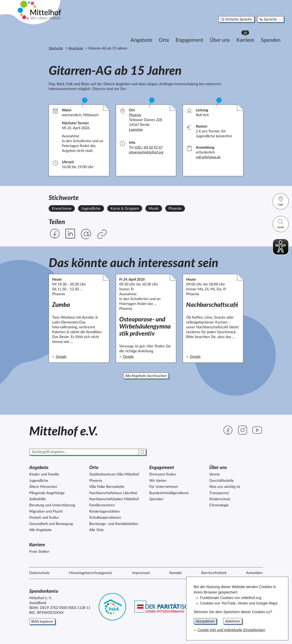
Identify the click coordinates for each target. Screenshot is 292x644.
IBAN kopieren (42, 622)
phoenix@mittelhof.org (146, 152)
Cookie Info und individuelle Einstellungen (231, 630)
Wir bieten (158, 481)
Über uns (199, 34)
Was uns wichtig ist (225, 487)
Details (68, 357)
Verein (215, 474)
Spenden (250, 34)
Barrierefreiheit (214, 573)
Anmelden (254, 573)
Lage (281, 201)
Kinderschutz (220, 499)
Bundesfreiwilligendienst (169, 493)
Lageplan (136, 130)
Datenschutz (39, 573)
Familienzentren (102, 505)
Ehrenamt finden (163, 474)
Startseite (56, 48)
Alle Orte (97, 530)
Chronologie (219, 505)
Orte (143, 34)
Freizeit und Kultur (44, 518)
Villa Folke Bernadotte (107, 487)
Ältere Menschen (43, 487)
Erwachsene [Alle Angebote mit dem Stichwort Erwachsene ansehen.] (62, 209)
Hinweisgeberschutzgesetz (90, 573)
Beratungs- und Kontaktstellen (114, 524)
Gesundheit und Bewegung (51, 524)
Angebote (121, 34)
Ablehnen (233, 621)
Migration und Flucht (46, 512)
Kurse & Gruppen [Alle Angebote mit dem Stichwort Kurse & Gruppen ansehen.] (125, 209)
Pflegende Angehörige (47, 493)
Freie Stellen (39, 552)
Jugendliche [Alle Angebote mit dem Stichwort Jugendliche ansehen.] (91, 209)
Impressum (141, 573)
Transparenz (219, 493)
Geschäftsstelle (222, 481)
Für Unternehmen (164, 487)
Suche (281, 224)
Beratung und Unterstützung (52, 505)
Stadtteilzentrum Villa (114, 474)
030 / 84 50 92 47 (149, 148)
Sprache (250, 13)
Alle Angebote (40, 530)
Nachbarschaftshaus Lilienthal (113, 493)
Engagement (169, 34)
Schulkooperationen (105, 518)
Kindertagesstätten (104, 512)
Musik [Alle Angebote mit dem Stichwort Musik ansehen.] (154, 209)
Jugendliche (39, 481)
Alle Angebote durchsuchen (146, 376)
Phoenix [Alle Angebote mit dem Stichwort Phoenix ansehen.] (175, 209)
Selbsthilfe (38, 499)
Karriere (226, 33)
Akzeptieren (205, 621)
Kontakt (176, 573)
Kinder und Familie (44, 474)
